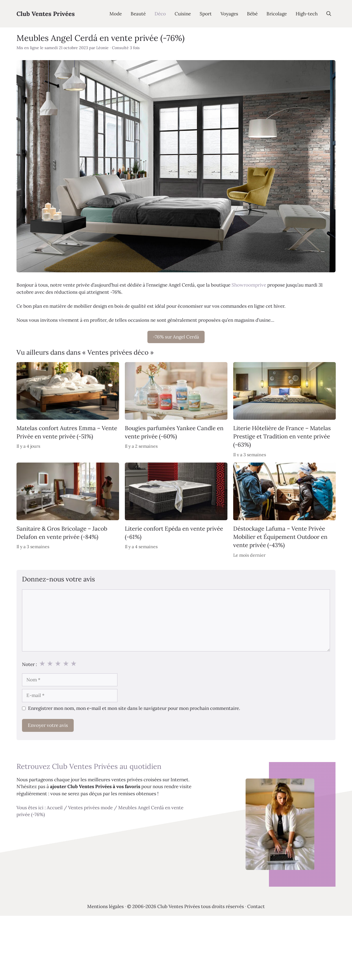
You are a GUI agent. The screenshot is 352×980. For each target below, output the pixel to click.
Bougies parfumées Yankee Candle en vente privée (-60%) (174, 432)
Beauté (138, 14)
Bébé (252, 14)
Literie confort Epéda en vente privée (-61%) (174, 533)
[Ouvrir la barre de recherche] (329, 14)
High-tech (307, 14)
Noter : (29, 664)
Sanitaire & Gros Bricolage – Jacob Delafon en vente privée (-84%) (62, 533)
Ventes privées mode (90, 808)
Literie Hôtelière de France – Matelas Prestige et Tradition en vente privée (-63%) (282, 436)
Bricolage (277, 14)
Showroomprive (249, 285)
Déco (160, 14)
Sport (206, 14)
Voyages (229, 14)
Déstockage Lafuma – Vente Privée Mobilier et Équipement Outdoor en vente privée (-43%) (280, 537)
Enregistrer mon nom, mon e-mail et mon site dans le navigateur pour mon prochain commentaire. (134, 708)
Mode (116, 14)
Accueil (55, 808)
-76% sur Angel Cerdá (176, 337)
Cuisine (183, 14)
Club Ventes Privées (46, 14)
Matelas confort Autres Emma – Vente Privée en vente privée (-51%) (67, 432)
